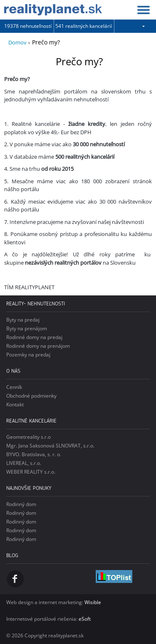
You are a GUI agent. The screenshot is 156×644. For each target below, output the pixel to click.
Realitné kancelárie (31, 421)
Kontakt (15, 404)
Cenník (14, 387)
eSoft (85, 619)
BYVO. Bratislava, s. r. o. (34, 454)
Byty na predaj (23, 320)
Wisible (93, 602)
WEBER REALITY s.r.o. (31, 472)
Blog (12, 555)
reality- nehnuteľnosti (36, 304)
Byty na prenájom (27, 328)
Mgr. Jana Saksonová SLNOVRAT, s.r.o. (50, 446)
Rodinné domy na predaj (34, 337)
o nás (13, 371)
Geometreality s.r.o (28, 437)
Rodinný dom (21, 504)
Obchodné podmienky (31, 396)
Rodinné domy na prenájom (38, 346)
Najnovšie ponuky (29, 488)
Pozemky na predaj (28, 355)
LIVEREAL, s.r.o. (24, 463)
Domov (17, 42)
